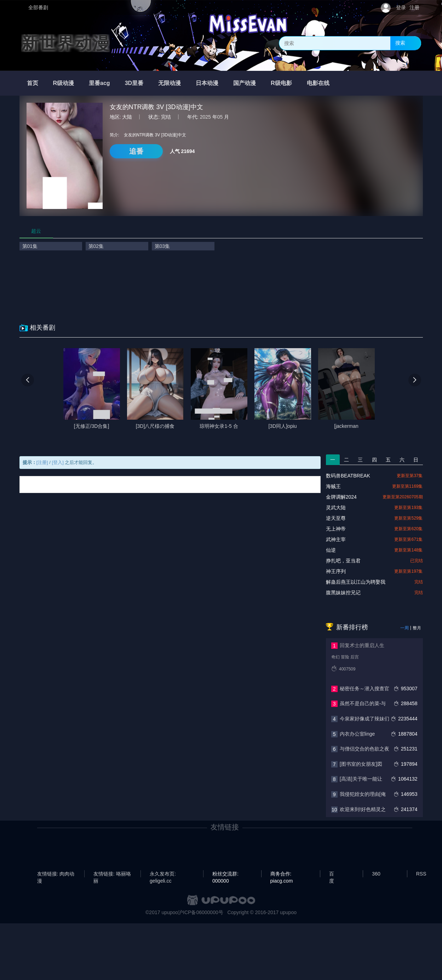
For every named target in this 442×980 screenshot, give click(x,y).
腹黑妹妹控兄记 (343, 593)
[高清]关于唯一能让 (361, 779)
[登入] (58, 462)
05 (220, 117)
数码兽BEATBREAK (348, 476)
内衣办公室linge (357, 734)
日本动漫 (207, 83)
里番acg (99, 83)
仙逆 (331, 550)
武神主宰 (336, 539)
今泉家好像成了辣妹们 (364, 719)
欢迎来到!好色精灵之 (363, 809)
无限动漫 (170, 83)
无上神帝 (336, 529)
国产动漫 (245, 83)
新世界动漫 (65, 43)
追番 (136, 151)
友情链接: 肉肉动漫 (56, 874)
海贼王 (333, 486)
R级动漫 (64, 83)
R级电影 (281, 83)
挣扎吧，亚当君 (343, 561)
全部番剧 (38, 7)
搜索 (400, 43)
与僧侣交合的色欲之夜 (364, 749)
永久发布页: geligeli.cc (163, 874)
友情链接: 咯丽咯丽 (112, 874)
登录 (401, 7)
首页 (33, 83)
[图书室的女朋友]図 (361, 764)
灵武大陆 (336, 508)
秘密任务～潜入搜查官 (364, 689)
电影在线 (318, 83)
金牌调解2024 (341, 497)
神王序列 (336, 571)
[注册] (42, 462)
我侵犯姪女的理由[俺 (363, 794)
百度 (332, 874)
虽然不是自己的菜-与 (363, 703)
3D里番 (134, 83)
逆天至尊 (336, 518)
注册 (414, 7)
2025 (205, 117)
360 (376, 874)
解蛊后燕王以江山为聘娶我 (356, 582)
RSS (421, 874)
